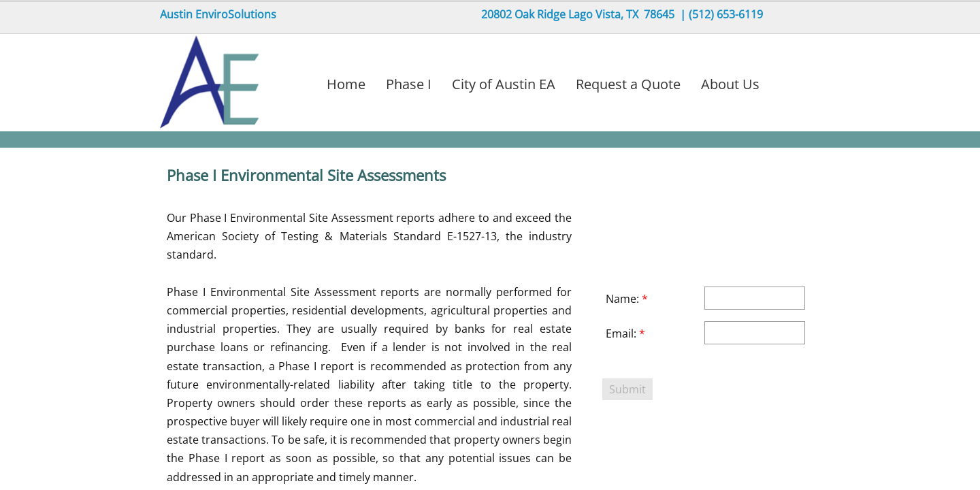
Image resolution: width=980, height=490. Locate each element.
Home (346, 84)
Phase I (409, 84)
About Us (730, 84)
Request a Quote (628, 84)
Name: (627, 299)
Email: (625, 333)
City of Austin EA (504, 84)
